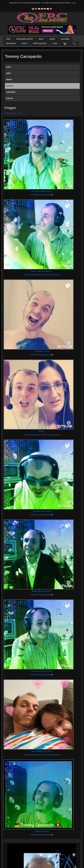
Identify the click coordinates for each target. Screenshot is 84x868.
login (55, 43)
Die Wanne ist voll (42, 351)
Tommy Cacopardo (10, 113)
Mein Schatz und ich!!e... (42, 751)
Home (8, 39)
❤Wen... (42, 431)
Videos (52, 39)
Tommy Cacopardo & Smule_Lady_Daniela (42, 275)
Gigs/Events (11, 43)
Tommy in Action (42, 831)
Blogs (24, 43)
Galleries (65, 39)
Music (41, 39)
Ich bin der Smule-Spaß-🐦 (42, 195)
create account (40, 43)
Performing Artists (25, 39)
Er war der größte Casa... (42, 191)
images (20, 113)
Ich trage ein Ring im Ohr (42, 671)
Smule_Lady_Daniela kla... (42, 271)
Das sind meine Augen (42, 511)
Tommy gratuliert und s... (42, 591)
